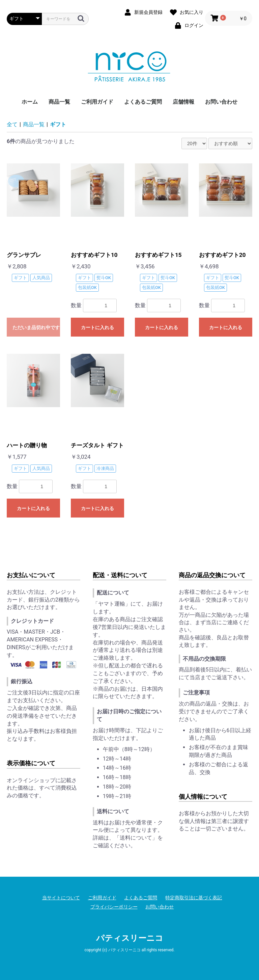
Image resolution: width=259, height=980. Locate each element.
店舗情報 (183, 102)
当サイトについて (61, 898)
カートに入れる (97, 327)
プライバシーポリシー (114, 907)
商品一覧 (59, 102)
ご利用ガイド (97, 102)
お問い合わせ (221, 102)
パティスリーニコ (130, 938)
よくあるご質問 (143, 102)
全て (12, 124)
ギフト (58, 124)
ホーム (30, 102)
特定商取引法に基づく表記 (194, 898)
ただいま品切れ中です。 (36, 327)
